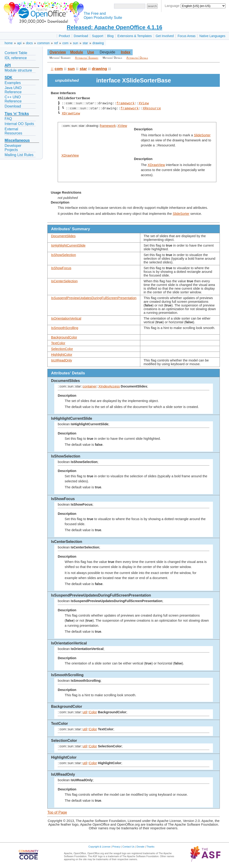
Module (77, 52)
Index (126, 52)
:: (52, 69)
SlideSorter (202, 135)
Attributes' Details (137, 58)
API (8, 65)
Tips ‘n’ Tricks (17, 114)
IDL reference (16, 58)
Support (98, 36)
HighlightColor (62, 355)
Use (91, 52)
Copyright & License (99, 847)
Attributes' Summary (87, 58)
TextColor (58, 343)
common (43, 43)
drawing (98, 43)
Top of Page (57, 812)
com (65, 43)
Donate (140, 847)
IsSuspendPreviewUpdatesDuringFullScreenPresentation (94, 298)
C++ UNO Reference (13, 99)
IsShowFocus (61, 268)
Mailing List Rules (19, 155)
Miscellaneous (17, 140)
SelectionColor (62, 349)
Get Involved (165, 36)
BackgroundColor (64, 337)
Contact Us (128, 847)
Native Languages (212, 36)
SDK (9, 77)
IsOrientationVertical (66, 318)
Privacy (116, 847)
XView (144, 103)
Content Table (16, 53)
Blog (110, 36)
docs (29, 43)
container (90, 386)
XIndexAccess (109, 386)
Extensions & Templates (135, 36)
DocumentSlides (63, 236)
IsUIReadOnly (62, 360)
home (9, 43)
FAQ (8, 119)
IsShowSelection (63, 255)
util (85, 712)
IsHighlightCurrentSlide (68, 245)
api (19, 43)
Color (93, 712)
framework (125, 103)
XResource (152, 108)
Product (64, 36)
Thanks (150, 847)
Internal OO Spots (19, 124)
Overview (58, 52)
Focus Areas (186, 36)
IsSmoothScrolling (65, 328)
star (85, 43)
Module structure (18, 70)
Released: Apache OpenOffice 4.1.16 (114, 27)
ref (56, 43)
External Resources (13, 131)
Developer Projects (13, 148)
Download (81, 36)
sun (76, 43)
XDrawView (71, 114)
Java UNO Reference (13, 90)
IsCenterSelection (64, 281)
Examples (13, 83)
